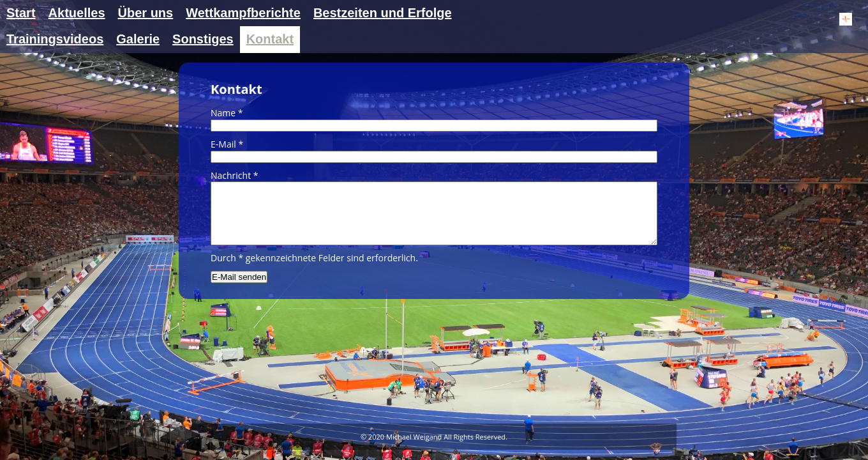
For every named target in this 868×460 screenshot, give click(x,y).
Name (227, 113)
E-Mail (227, 144)
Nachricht (235, 175)
